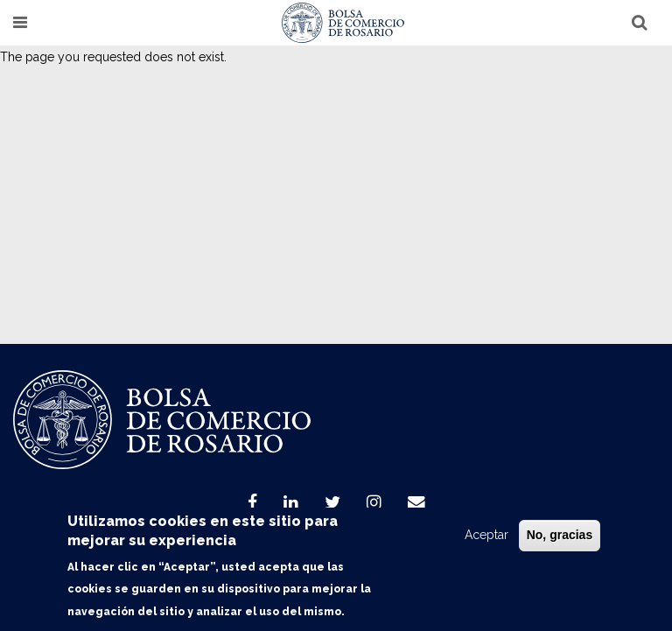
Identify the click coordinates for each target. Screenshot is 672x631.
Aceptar (486, 535)
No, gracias (560, 535)
